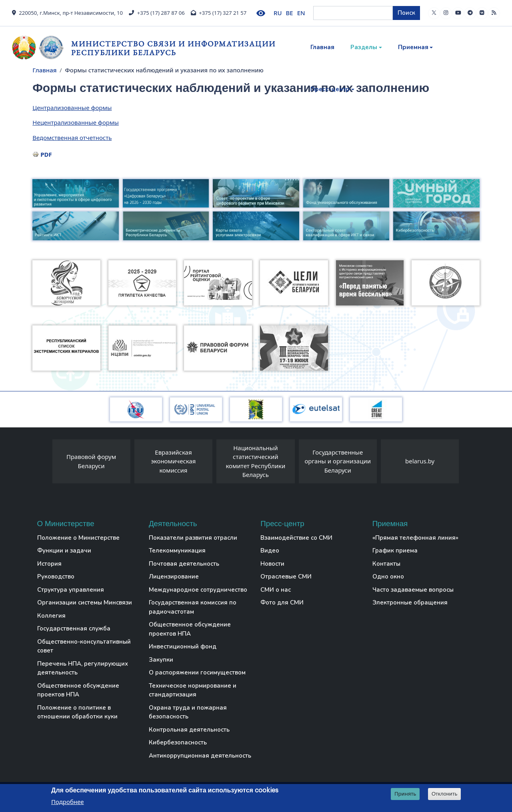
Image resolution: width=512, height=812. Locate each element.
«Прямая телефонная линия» (415, 538)
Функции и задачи (64, 551)
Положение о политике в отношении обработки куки (77, 712)
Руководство (56, 577)
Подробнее (68, 802)
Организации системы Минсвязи (85, 603)
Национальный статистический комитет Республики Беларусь (255, 461)
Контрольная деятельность (189, 730)
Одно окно (388, 577)
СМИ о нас (276, 590)
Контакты (386, 564)
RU (278, 13)
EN (301, 13)
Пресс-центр (330, 89)
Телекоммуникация (177, 551)
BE (290, 13)
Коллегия (51, 616)
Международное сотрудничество (198, 590)
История (49, 564)
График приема (395, 551)
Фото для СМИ (282, 603)
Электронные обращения (410, 603)
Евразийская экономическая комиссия (173, 461)
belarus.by (420, 461)
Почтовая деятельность (184, 564)
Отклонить (445, 794)
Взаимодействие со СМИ (296, 538)
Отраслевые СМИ (286, 577)
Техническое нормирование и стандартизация (193, 690)
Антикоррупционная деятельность (200, 756)
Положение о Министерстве (78, 538)
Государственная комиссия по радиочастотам (193, 607)
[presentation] (44, 463)
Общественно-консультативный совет (84, 646)
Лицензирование (174, 577)
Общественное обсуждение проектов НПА (78, 690)
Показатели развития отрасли (193, 538)
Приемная (413, 47)
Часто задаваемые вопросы (413, 590)
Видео (270, 551)
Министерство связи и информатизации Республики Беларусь (173, 48)
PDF (46, 154)
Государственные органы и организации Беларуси (338, 461)
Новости (272, 564)
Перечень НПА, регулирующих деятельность (83, 668)
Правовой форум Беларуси (91, 461)
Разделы (364, 47)
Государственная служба (74, 628)
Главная (322, 47)
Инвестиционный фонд (183, 646)
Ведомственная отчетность (72, 138)
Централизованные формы (72, 108)
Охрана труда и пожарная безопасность (188, 712)
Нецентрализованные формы (76, 122)
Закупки (161, 660)
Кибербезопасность (178, 742)
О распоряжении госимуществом (197, 672)
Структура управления (71, 590)
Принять (405, 794)
